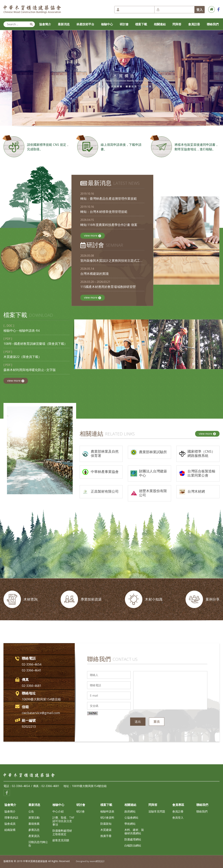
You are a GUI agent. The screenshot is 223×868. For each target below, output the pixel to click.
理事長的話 (11, 818)
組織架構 (10, 830)
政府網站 (130, 811)
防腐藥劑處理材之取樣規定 (62, 832)
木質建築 (106, 830)
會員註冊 (194, 24)
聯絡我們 (213, 24)
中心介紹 (58, 811)
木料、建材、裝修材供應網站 (134, 832)
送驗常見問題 (157, 811)
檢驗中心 (107, 24)
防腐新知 (106, 824)
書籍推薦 (34, 824)
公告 (31, 811)
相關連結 (160, 24)
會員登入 (178, 818)
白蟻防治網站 (133, 845)
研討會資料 (107, 818)
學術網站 (130, 824)
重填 (157, 722)
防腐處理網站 (133, 839)
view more (93, 236)
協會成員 (10, 824)
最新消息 (64, 24)
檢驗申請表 (107, 811)
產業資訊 (34, 836)
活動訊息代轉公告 (38, 844)
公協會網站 (131, 818)
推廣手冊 (106, 836)
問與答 (177, 24)
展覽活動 (34, 818)
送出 (138, 722)
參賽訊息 (34, 830)
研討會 (124, 24)
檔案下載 (141, 24)
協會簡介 (45, 24)
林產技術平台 (85, 24)
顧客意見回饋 (61, 840)
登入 (199, 10)
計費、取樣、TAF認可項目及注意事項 (63, 821)
